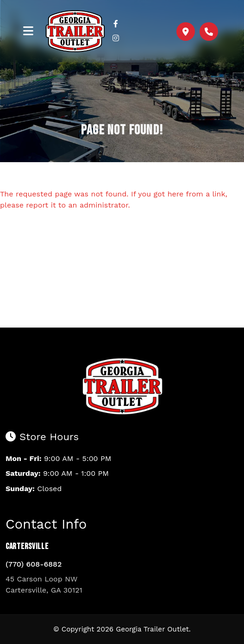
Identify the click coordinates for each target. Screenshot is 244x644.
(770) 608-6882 (34, 564)
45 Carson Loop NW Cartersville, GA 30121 (44, 584)
